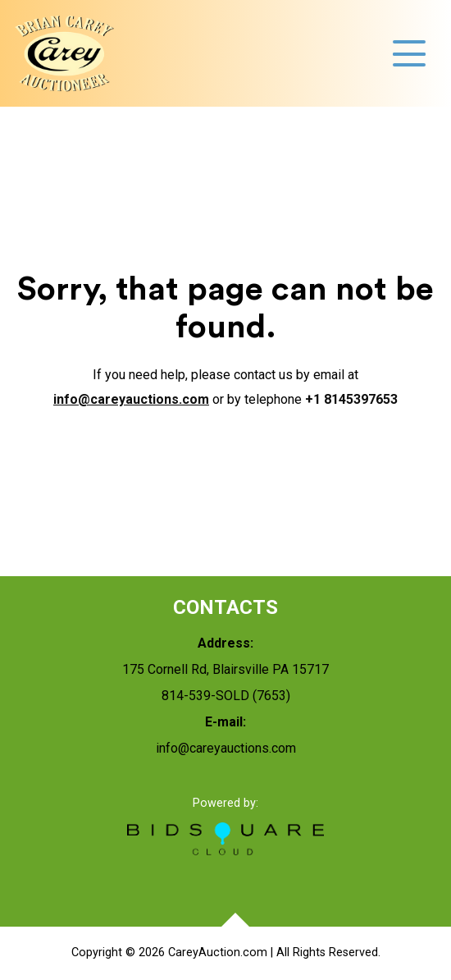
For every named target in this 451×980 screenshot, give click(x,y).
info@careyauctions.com (131, 399)
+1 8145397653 (351, 399)
